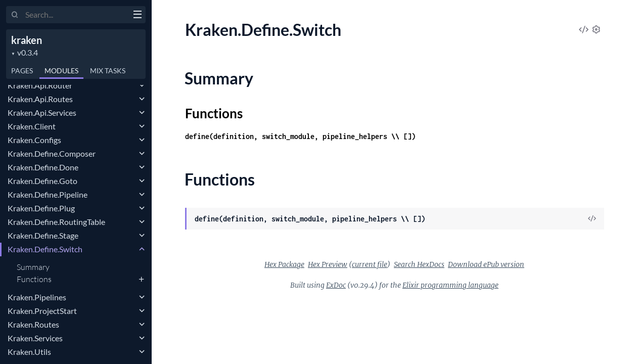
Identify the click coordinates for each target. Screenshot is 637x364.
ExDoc (336, 285)
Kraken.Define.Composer (52, 153)
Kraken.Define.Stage (43, 235)
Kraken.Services (35, 338)
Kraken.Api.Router (40, 85)
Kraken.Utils (29, 352)
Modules (61, 71)
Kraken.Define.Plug (41, 208)
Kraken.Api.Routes (40, 99)
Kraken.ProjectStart (42, 311)
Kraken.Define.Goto (42, 181)
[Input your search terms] (76, 15)
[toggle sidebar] (137, 16)
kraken (27, 40)
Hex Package (284, 264)
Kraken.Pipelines (37, 297)
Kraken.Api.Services (42, 112)
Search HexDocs (419, 264)
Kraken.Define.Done (43, 167)
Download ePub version (486, 264)
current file (370, 264)
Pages (22, 71)
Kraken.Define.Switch (45, 249)
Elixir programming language (450, 285)
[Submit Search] (15, 15)
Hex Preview (328, 264)
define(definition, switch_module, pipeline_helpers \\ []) (300, 136)
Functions (34, 279)
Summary (33, 267)
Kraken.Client (32, 126)
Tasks (108, 71)
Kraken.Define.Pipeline (48, 194)
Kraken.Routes (33, 324)
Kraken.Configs (34, 140)
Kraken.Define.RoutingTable (56, 222)
